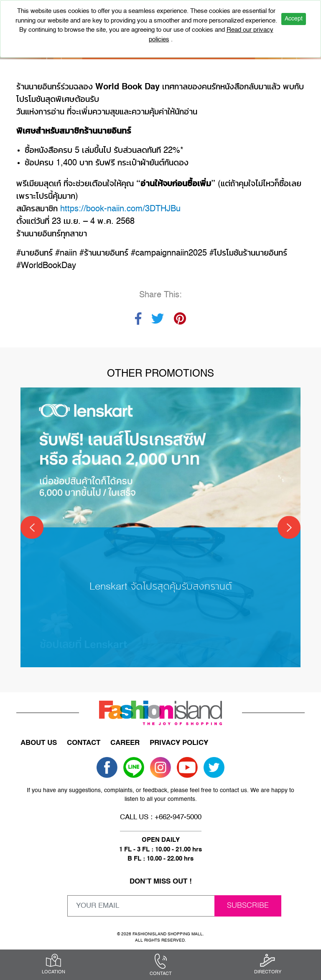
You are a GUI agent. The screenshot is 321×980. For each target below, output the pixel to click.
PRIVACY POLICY (179, 743)
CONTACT (84, 743)
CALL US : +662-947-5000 (161, 817)
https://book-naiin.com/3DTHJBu (120, 209)
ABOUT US (39, 743)
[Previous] (32, 528)
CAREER (125, 743)
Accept (294, 19)
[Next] (289, 528)
